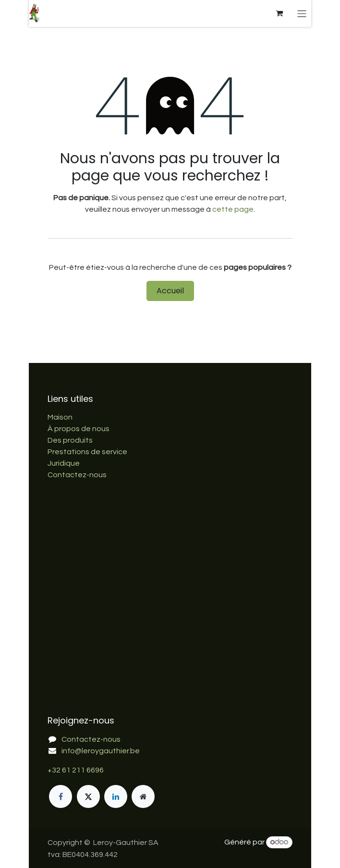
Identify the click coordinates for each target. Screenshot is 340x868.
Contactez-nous (77, 475)
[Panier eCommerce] (279, 13)
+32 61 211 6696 (76, 770)
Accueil (170, 291)
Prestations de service (87, 452)
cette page (233, 209)
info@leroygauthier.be (101, 751)
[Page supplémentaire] (143, 796)
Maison (60, 417)
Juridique (64, 463)
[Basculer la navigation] (302, 13)
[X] (88, 796)
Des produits (70, 440)
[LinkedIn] (116, 796)
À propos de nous (79, 429)
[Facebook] (61, 796)
